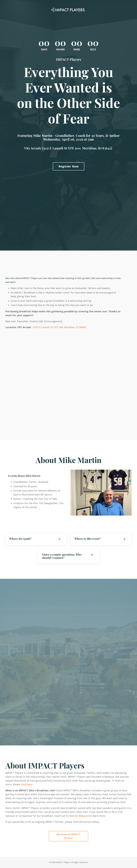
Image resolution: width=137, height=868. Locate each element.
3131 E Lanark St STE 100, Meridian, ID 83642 (60, 327)
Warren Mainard (79, 816)
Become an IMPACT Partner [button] (68, 836)
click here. (27, 785)
